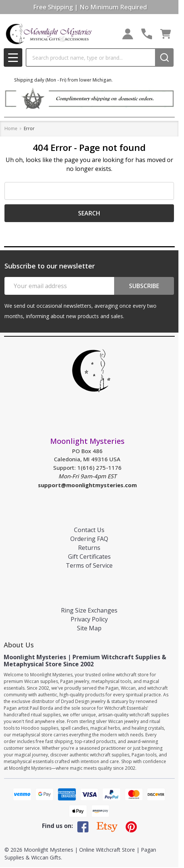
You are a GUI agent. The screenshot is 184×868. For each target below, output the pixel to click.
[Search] (164, 57)
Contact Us (89, 530)
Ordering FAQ (89, 539)
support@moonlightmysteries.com (87, 485)
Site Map (89, 628)
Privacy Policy (89, 619)
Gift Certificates (89, 557)
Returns (89, 548)
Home (11, 128)
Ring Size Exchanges (89, 610)
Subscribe (144, 286)
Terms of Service (89, 565)
